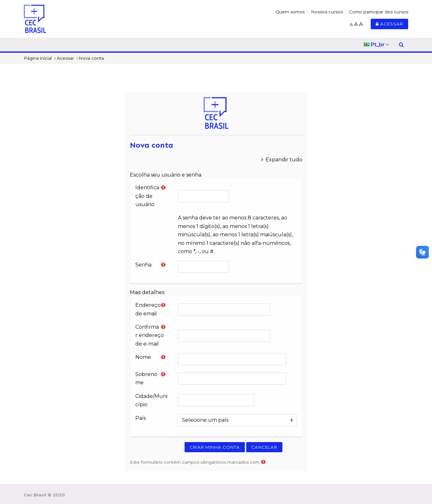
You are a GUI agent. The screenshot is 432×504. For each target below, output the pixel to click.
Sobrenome (146, 378)
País (141, 418)
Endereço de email (148, 309)
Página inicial (38, 58)
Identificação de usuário (147, 196)
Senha (143, 265)
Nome (143, 357)
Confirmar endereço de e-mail (150, 335)
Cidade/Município (151, 400)
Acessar (389, 24)
